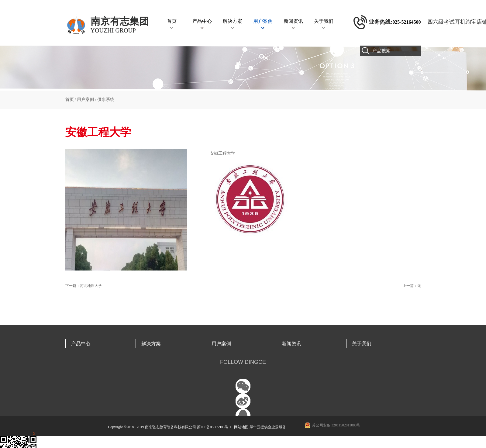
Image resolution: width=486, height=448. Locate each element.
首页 (172, 21)
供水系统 (106, 100)
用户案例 (85, 100)
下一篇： (84, 286)
